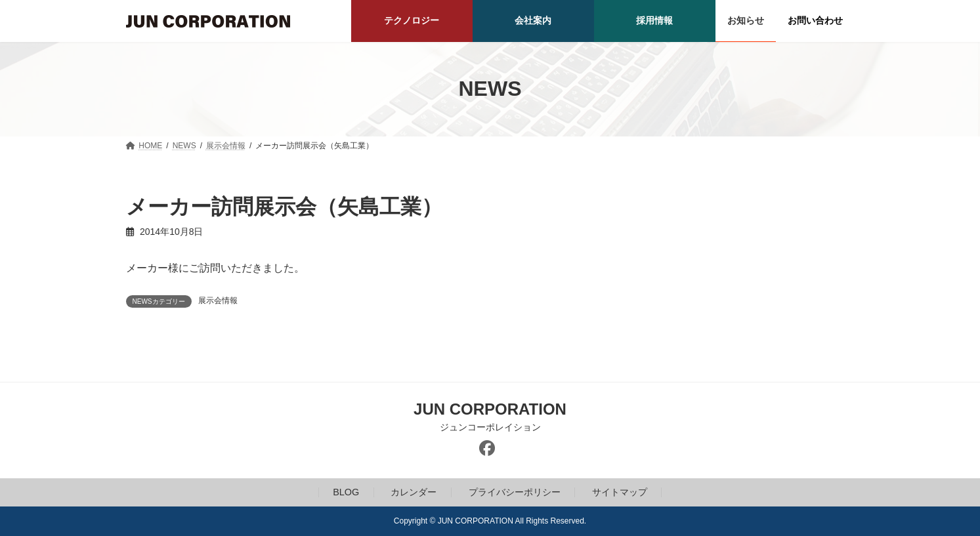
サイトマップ (620, 492)
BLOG (346, 492)
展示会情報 (218, 300)
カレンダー (414, 492)
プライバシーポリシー (515, 492)
